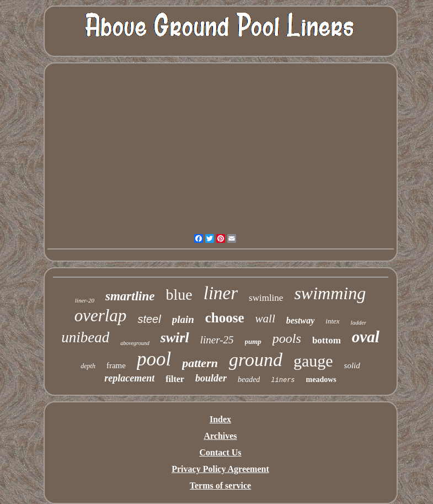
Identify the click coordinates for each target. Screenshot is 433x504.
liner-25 (217, 340)
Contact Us (221, 452)
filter (175, 379)
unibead (85, 337)
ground (256, 360)
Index (220, 419)
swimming (330, 293)
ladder (359, 322)
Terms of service (220, 486)
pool (154, 359)
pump (253, 341)
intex (332, 321)
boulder (211, 378)
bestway (301, 320)
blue (179, 295)
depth (88, 366)
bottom (327, 340)
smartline (130, 296)
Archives (220, 436)
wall (265, 319)
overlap (101, 315)
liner (221, 293)
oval (366, 337)
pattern (200, 363)
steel (149, 319)
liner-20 (85, 300)
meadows (321, 380)
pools (287, 338)
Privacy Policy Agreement (220, 469)
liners (283, 380)
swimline (266, 298)
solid (352, 365)
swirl (175, 338)
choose (225, 318)
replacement (129, 378)
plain (183, 319)
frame (116, 365)
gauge (313, 361)
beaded (249, 380)
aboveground (135, 343)
